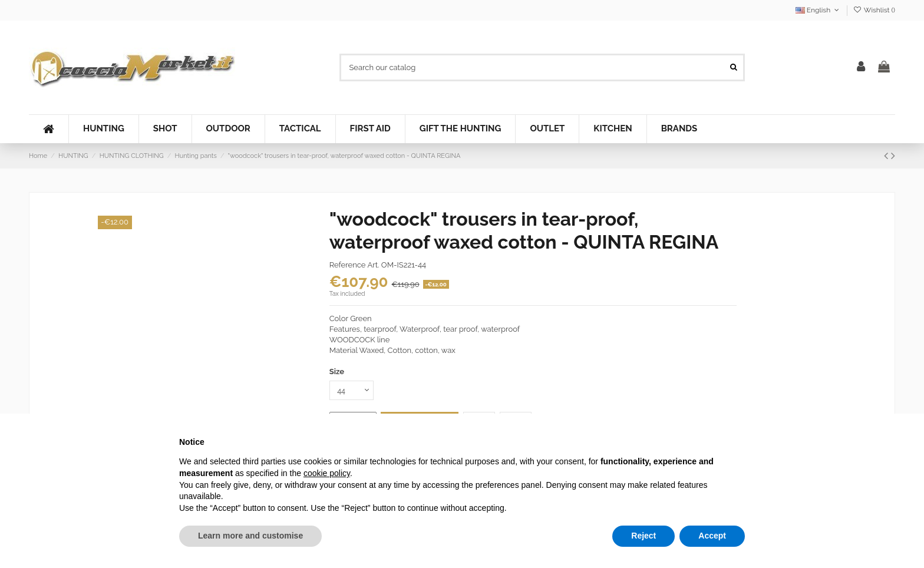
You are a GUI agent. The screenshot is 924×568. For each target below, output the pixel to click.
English (819, 10)
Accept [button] (712, 536)
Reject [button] (643, 536)
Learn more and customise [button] (250, 536)
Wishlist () (874, 10)
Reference (348, 265)
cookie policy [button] (327, 473)
